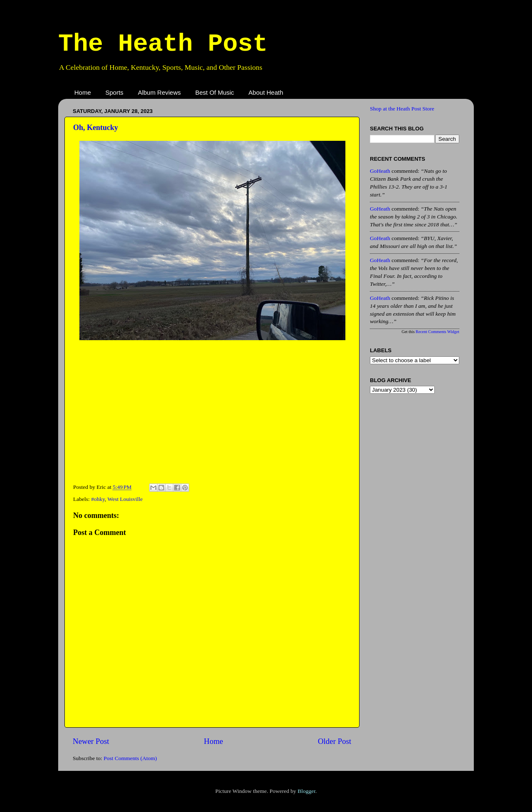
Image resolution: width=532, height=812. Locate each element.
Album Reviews (159, 92)
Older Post (335, 741)
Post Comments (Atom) (130, 758)
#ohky (98, 499)
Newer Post (91, 741)
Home (83, 92)
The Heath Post (163, 44)
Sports (115, 92)
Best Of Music (215, 92)
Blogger (307, 791)
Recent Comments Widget (437, 332)
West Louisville (125, 499)
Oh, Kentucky (96, 128)
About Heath (266, 92)
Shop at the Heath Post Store (402, 109)
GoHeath (380, 171)
